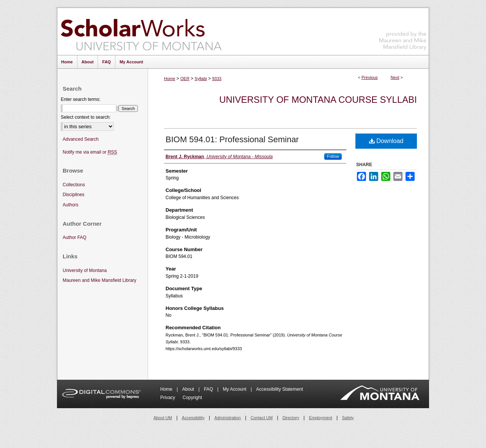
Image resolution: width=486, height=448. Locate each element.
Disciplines (73, 195)
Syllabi (201, 79)
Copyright (192, 398)
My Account (235, 389)
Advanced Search (81, 139)
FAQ (209, 389)
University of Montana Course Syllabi (318, 100)
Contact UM (262, 418)
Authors (70, 205)
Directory (291, 418)
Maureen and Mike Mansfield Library (403, 30)
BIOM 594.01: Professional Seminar (232, 139)
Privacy (168, 398)
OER (185, 79)
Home (170, 79)
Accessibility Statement (280, 389)
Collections (74, 185)
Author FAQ (75, 237)
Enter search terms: (81, 99)
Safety (348, 418)
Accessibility (193, 418)
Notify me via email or (90, 152)
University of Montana (85, 270)
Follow (333, 156)
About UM (163, 418)
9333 (217, 79)
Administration (228, 418)
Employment (321, 418)
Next (395, 77)
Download (386, 141)
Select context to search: (86, 117)
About (189, 389)
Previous (370, 77)
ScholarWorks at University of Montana (141, 31)
